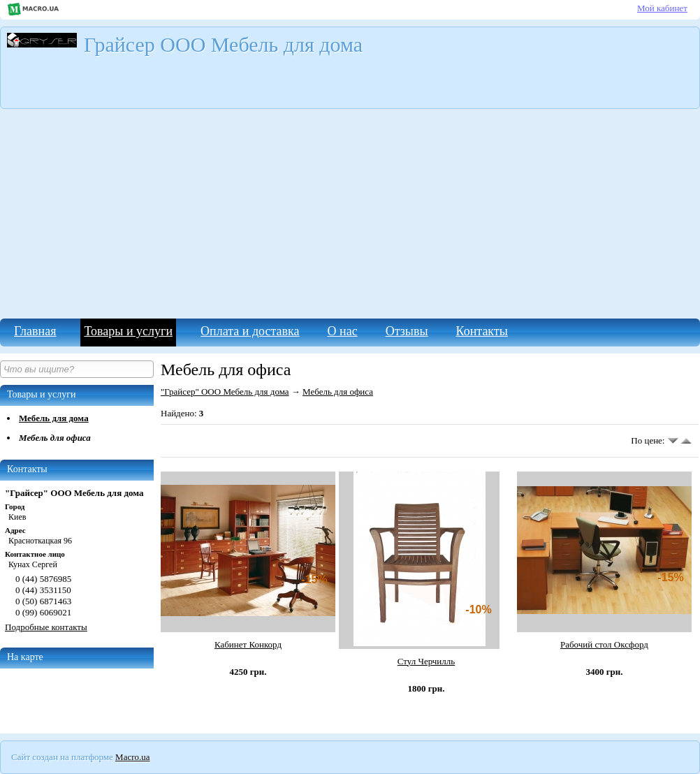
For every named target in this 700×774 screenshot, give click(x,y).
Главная (35, 331)
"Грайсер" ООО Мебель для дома (225, 392)
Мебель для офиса (55, 438)
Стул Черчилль (426, 661)
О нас (343, 331)
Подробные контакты (46, 627)
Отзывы (407, 331)
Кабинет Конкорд (248, 644)
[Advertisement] (350, 214)
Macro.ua (132, 757)
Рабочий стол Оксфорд (604, 644)
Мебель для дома (54, 418)
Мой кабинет (662, 8)
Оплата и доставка (250, 331)
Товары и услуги (128, 331)
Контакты (482, 331)
